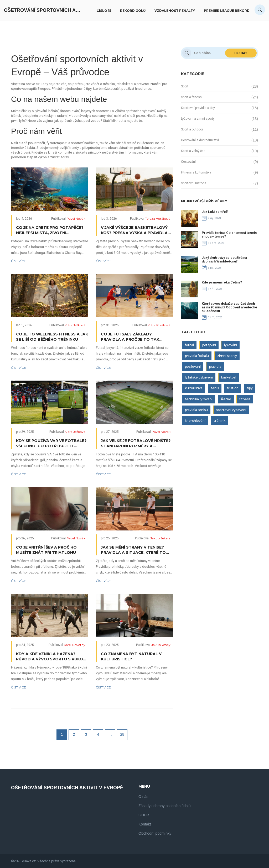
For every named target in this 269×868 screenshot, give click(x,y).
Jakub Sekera (160, 538)
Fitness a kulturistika (196, 172)
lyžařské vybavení (199, 377)
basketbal (229, 377)
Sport (185, 86)
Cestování (188, 162)
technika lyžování (199, 399)
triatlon (233, 388)
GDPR (144, 815)
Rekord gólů (133, 11)
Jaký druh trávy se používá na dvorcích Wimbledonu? (224, 259)
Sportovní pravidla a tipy (198, 108)
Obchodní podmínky (155, 833)
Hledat (241, 53)
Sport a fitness (191, 97)
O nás (143, 797)
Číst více (19, 261)
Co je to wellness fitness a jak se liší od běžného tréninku (52, 337)
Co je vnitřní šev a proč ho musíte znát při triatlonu (46, 550)
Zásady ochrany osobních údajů (164, 806)
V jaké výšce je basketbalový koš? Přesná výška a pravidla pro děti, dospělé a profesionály (134, 230)
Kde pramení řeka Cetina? (222, 282)
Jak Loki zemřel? (215, 212)
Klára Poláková (159, 325)
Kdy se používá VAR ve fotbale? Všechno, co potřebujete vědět (51, 443)
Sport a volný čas (193, 151)
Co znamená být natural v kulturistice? (131, 656)
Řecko (226, 399)
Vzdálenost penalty (175, 11)
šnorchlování (195, 421)
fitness (245, 399)
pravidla (215, 367)
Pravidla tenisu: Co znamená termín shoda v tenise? (229, 235)
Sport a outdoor (192, 129)
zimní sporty (227, 356)
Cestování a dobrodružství (200, 140)
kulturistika (194, 388)
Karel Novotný (75, 645)
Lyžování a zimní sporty (198, 119)
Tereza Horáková (158, 219)
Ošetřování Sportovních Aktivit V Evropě (43, 10)
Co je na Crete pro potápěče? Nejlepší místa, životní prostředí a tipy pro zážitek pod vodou (50, 230)
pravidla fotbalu (197, 356)
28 (122, 734)
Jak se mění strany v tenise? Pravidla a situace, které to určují (133, 550)
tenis (215, 388)
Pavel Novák (76, 219)
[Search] (260, 10)
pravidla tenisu (196, 410)
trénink (220, 421)
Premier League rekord (227, 11)
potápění (209, 345)
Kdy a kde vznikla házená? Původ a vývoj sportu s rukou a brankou (51, 657)
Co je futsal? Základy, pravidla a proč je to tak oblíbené (130, 337)
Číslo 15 (104, 11)
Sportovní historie (194, 183)
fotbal (189, 345)
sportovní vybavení (231, 410)
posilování (193, 367)
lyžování (231, 345)
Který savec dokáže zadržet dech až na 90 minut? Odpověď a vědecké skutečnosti (229, 307)
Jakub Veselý (161, 645)
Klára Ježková (75, 325)
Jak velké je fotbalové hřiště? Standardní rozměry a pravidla (136, 443)
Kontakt (145, 824)
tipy (250, 388)
